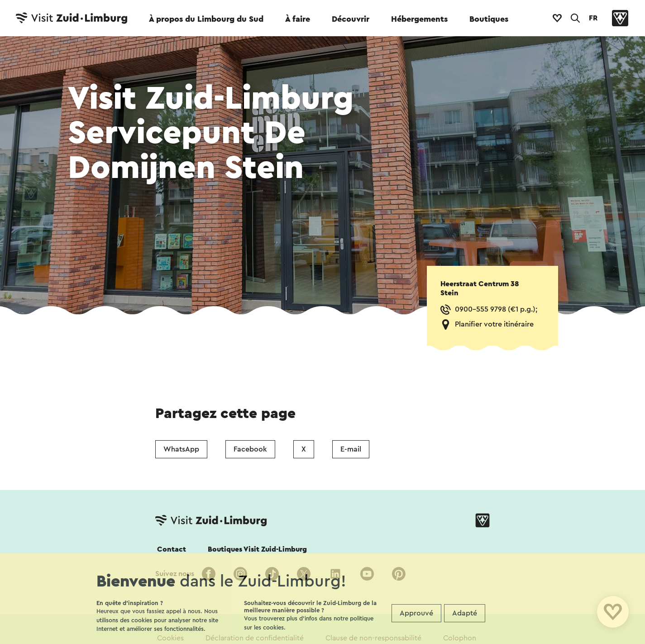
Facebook (250, 449)
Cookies (170, 638)
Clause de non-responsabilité (373, 638)
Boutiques (489, 19)
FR (593, 18)
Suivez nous (175, 574)
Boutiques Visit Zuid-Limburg (257, 549)
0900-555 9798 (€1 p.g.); (496, 309)
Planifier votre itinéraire (494, 324)
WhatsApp (181, 449)
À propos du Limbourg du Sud (206, 19)
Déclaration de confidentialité (255, 638)
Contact (172, 549)
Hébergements (419, 19)
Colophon (460, 638)
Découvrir (351, 19)
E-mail (351, 449)
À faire (298, 19)
